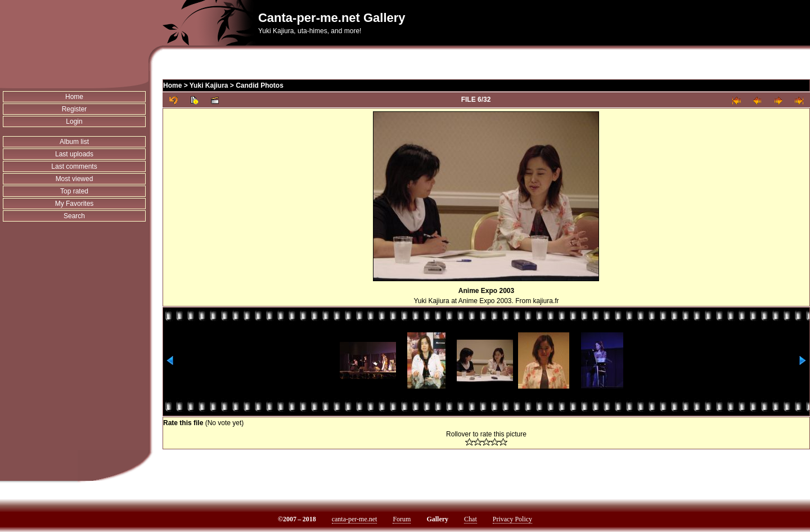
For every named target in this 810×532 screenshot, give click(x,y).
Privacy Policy (512, 519)
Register (75, 109)
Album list (74, 142)
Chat (471, 519)
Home (74, 97)
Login (74, 121)
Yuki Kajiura (209, 85)
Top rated (74, 191)
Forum (402, 519)
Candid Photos (260, 85)
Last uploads (74, 154)
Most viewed (75, 179)
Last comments (74, 166)
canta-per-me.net (355, 519)
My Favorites (75, 204)
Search (74, 216)
